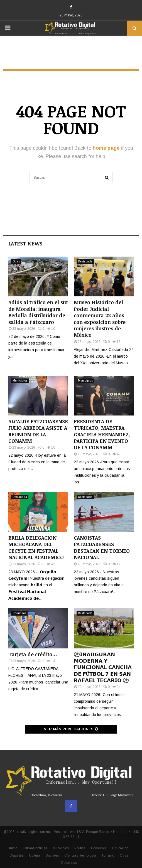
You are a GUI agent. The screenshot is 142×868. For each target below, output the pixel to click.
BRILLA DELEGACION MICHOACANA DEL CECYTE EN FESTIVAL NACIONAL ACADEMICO (36, 547)
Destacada (85, 261)
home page (106, 148)
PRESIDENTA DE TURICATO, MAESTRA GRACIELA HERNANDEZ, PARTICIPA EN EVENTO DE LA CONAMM (102, 434)
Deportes (17, 855)
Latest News (25, 244)
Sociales (52, 855)
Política (80, 848)
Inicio (13, 848)
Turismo (108, 855)
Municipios (20, 381)
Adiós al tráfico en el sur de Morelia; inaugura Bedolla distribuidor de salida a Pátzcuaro (38, 312)
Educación (120, 848)
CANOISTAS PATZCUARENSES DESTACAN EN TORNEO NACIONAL (102, 547)
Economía (99, 848)
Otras (16, 261)
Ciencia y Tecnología (80, 855)
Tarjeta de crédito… (33, 654)
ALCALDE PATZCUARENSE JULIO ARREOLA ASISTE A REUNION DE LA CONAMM (38, 431)
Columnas (19, 613)
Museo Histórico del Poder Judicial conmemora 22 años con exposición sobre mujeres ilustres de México (100, 319)
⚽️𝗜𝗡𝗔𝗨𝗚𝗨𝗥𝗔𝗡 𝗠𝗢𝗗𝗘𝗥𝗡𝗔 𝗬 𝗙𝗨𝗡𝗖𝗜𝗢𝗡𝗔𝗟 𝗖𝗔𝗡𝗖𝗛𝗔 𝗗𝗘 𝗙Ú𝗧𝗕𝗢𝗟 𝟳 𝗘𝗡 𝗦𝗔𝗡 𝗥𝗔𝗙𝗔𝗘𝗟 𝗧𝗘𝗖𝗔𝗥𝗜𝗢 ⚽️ (103, 667)
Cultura (35, 855)
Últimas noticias (35, 848)
